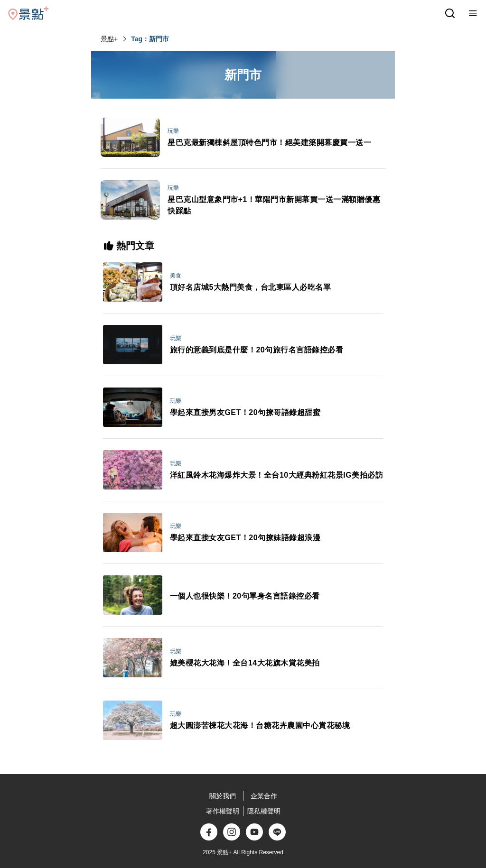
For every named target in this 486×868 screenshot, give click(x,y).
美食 (176, 276)
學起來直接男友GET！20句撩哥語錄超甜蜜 (245, 412)
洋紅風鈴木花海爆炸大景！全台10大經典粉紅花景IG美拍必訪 (276, 475)
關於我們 (223, 796)
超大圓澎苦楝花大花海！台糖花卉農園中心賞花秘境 (260, 725)
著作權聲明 (223, 811)
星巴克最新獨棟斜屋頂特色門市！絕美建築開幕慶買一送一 (269, 143)
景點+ (109, 39)
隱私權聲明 (264, 811)
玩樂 (173, 131)
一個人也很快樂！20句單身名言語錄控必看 (245, 596)
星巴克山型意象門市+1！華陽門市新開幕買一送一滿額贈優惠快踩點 (274, 205)
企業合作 (264, 796)
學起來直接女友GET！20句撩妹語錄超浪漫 (245, 538)
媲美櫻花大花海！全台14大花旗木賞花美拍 (245, 663)
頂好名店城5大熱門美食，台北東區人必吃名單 (250, 287)
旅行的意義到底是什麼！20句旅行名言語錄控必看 (257, 350)
